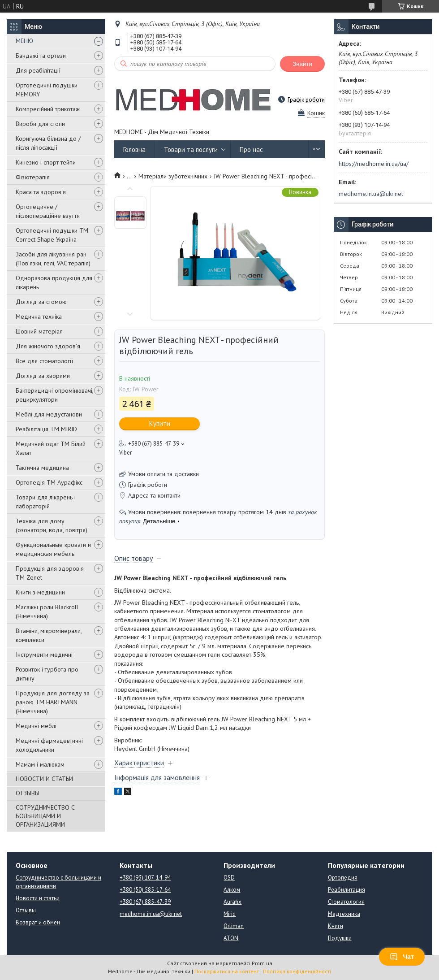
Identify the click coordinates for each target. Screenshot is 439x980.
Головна (134, 150)
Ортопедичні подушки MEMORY (47, 90)
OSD (229, 878)
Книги (336, 926)
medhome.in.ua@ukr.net (371, 194)
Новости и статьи (38, 898)
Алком (232, 890)
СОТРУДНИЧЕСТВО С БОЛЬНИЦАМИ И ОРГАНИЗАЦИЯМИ (45, 816)
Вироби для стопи (40, 124)
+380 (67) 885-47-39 (145, 902)
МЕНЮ (24, 41)
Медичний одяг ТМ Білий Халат (51, 448)
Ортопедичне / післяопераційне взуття (48, 211)
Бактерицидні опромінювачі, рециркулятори (54, 395)
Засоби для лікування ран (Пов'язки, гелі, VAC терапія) (53, 259)
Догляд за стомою (41, 302)
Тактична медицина (42, 468)
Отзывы (26, 910)
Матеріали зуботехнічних (173, 176)
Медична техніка (39, 317)
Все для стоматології (44, 361)
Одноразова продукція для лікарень (54, 282)
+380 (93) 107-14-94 (145, 878)
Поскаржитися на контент (227, 971)
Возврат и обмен (38, 922)
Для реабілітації (38, 70)
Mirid (230, 914)
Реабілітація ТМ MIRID (46, 429)
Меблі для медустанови (49, 414)
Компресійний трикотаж (48, 109)
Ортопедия (343, 878)
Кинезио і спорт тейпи (46, 162)
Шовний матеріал (39, 331)
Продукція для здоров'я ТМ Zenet (50, 573)
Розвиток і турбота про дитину (47, 674)
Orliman (234, 926)
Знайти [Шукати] (302, 64)
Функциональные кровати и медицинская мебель (53, 549)
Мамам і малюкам (40, 764)
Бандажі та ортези (41, 56)
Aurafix (232, 902)
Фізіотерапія (33, 177)
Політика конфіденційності (297, 971)
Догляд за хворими (43, 376)
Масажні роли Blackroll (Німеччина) (47, 611)
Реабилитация (346, 890)
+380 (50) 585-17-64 (145, 890)
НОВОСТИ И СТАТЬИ (44, 779)
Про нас (251, 150)
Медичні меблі (36, 726)
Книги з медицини (40, 592)
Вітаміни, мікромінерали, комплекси (49, 635)
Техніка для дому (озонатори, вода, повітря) (52, 525)
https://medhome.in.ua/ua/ (374, 164)
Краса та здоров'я (41, 192)
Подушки (340, 938)
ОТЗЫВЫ (28, 793)
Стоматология (346, 902)
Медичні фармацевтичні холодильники (49, 745)
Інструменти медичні (44, 655)
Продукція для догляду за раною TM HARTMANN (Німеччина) (53, 702)
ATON (231, 938)
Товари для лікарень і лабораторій (46, 502)
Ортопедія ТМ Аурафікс (49, 482)
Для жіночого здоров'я (48, 346)
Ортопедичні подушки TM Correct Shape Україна (52, 235)
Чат (402, 957)
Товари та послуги (191, 150)
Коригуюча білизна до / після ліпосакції (48, 143)
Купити (160, 423)
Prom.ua (262, 963)
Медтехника (344, 914)
